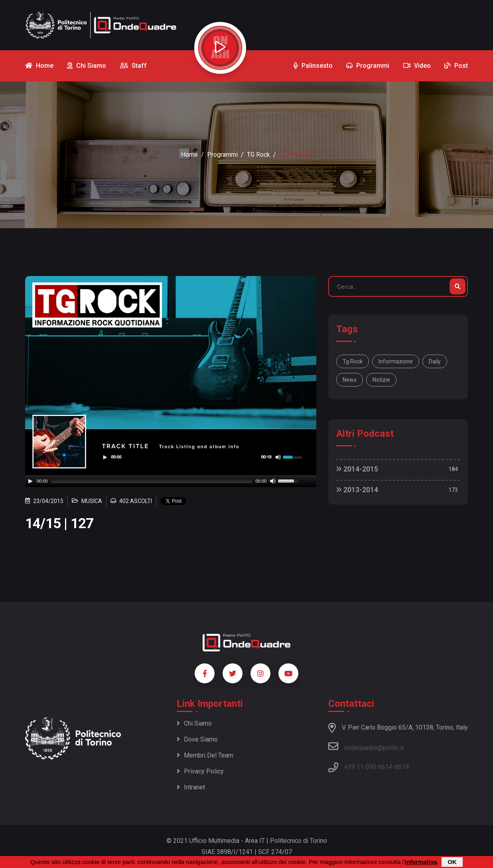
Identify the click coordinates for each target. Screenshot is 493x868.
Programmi (222, 155)
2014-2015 (357, 469)
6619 (402, 767)
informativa (421, 862)
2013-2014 (357, 490)
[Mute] (273, 481)
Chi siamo (194, 723)
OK (452, 862)
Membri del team (205, 755)
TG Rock (258, 155)
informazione (396, 361)
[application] (171, 481)
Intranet (191, 787)
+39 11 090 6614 (368, 767)
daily (435, 361)
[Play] (30, 481)
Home (189, 155)
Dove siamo (197, 739)
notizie (381, 380)
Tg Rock (353, 361)
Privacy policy (200, 771)
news (350, 380)
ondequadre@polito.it (366, 746)
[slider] (152, 481)
